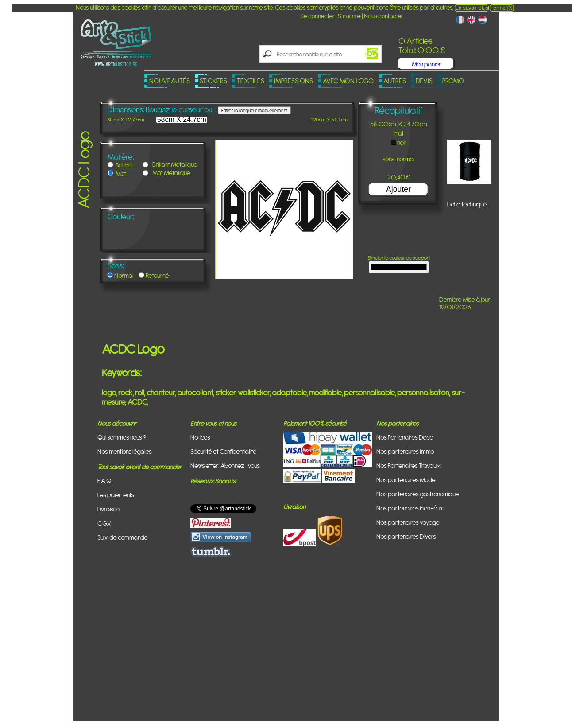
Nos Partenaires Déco (405, 437)
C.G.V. (104, 523)
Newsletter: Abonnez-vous (225, 465)
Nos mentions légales (125, 451)
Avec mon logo (348, 81)
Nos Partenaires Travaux (408, 465)
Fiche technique (467, 204)
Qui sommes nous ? (122, 437)
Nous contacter (384, 16)
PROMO (453, 81)
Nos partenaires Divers (406, 536)
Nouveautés (170, 81)
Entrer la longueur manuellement (254, 110)
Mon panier (426, 64)
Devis (424, 81)
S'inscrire (349, 16)
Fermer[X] (502, 8)
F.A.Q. (105, 481)
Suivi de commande (123, 537)
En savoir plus (472, 8)
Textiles (251, 81)
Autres (395, 81)
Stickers (213, 81)
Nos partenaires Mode (406, 480)
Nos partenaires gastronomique (418, 494)
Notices (200, 437)
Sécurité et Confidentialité (224, 451)
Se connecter (317, 16)
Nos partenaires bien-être (411, 508)
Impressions (294, 81)
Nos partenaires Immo (405, 451)
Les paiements (116, 495)
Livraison (108, 509)
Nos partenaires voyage (408, 522)
